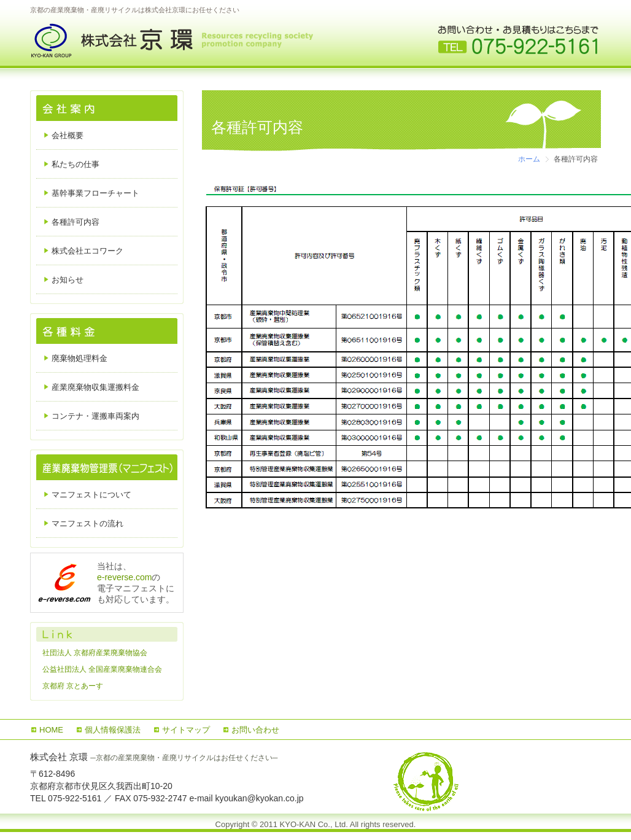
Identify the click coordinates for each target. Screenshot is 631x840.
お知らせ (68, 280)
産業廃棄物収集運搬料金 (95, 387)
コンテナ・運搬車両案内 (95, 416)
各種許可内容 (75, 222)
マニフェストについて (91, 495)
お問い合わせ (255, 730)
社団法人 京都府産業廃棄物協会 (95, 653)
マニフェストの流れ (87, 523)
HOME (51, 730)
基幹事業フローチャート (95, 193)
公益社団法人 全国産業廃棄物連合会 (102, 669)
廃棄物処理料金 (79, 358)
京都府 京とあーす (73, 686)
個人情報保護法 (113, 730)
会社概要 (68, 135)
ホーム (529, 159)
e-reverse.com (124, 577)
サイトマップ (186, 730)
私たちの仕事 (75, 164)
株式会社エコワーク (87, 251)
